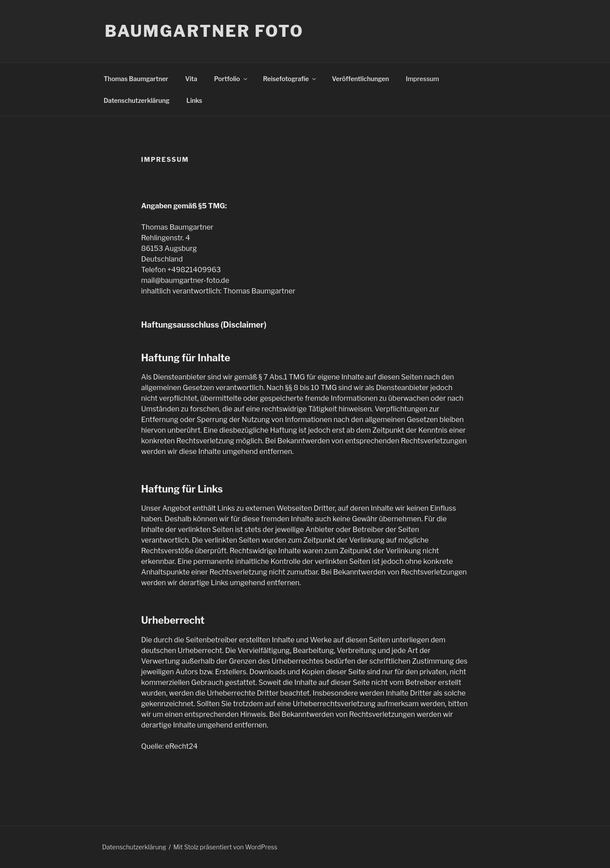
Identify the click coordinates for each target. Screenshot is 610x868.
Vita (191, 79)
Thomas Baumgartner (136, 79)
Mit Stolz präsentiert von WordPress (225, 847)
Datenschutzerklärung (137, 100)
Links (194, 100)
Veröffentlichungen (360, 79)
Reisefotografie (290, 79)
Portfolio (231, 79)
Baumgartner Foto (204, 31)
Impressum (422, 79)
